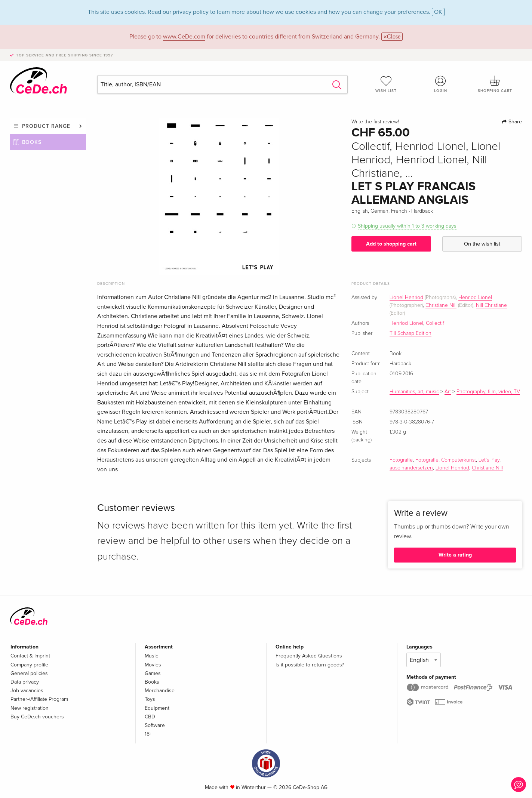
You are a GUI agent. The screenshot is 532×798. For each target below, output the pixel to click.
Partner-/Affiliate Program (39, 699)
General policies (29, 673)
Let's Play (489, 460)
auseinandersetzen (411, 468)
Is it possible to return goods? (310, 665)
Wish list (386, 84)
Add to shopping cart (391, 244)
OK (438, 12)
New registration (30, 708)
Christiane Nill (441, 305)
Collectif (435, 323)
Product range (46, 126)
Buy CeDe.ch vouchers (37, 717)
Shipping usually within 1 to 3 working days (407, 226)
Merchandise (160, 691)
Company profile (29, 665)
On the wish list (482, 244)
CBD (150, 717)
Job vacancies (27, 691)
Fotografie (401, 460)
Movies (153, 665)
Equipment (157, 708)
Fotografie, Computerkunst (446, 460)
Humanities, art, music (414, 392)
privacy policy (191, 12)
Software (155, 725)
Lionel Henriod (406, 298)
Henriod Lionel (475, 298)
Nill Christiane (491, 305)
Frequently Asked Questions (309, 656)
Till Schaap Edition (410, 333)
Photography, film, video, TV (488, 392)
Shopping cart (495, 84)
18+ (148, 734)
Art (448, 392)
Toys (150, 699)
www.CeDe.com (184, 37)
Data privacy (25, 682)
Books (32, 142)
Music (151, 656)
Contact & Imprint (30, 656)
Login (440, 84)
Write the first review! (375, 122)
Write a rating (455, 555)
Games (153, 673)
